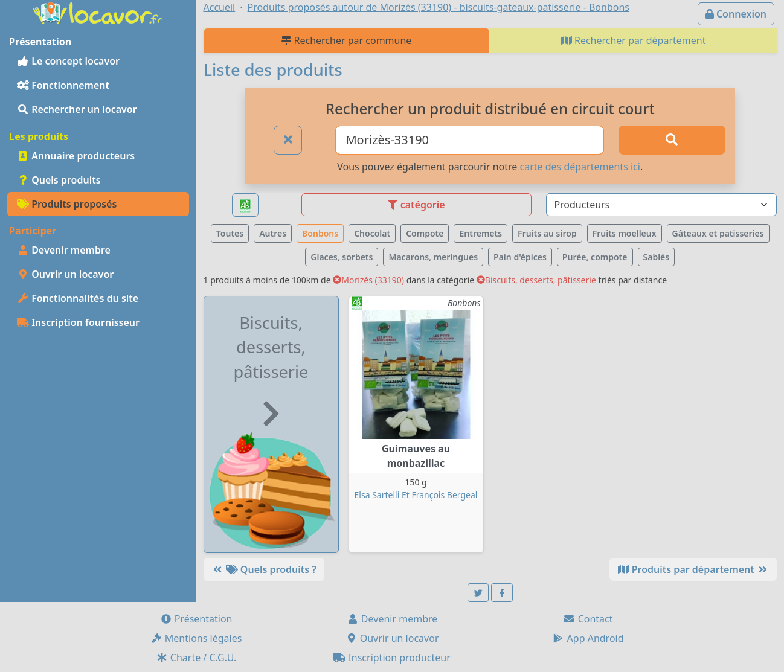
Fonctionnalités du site (78, 298)
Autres (273, 233)
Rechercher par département (634, 40)
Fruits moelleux (625, 233)
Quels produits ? (264, 569)
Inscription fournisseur (78, 322)
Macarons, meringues (433, 257)
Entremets (480, 233)
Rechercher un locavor (77, 109)
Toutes (230, 233)
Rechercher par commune (346, 40)
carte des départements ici (580, 167)
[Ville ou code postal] (470, 140)
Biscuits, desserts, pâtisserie (536, 280)
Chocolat (372, 233)
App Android (588, 638)
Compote (425, 233)
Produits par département (693, 569)
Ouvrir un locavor (65, 274)
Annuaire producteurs (76, 156)
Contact (588, 619)
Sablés (657, 257)
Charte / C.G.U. (196, 658)
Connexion (736, 14)
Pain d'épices (520, 257)
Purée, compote (595, 257)
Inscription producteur (392, 658)
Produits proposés (67, 204)
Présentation (196, 619)
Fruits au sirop (547, 233)
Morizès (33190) (368, 280)
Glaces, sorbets (342, 257)
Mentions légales (196, 638)
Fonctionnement (63, 85)
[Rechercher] (672, 140)
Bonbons (320, 233)
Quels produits (59, 180)
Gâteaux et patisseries (718, 233)
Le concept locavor (68, 61)
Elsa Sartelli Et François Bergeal (416, 495)
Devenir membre (64, 250)
